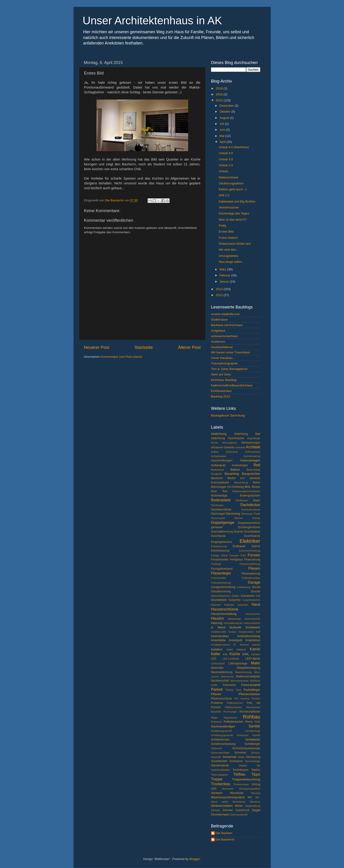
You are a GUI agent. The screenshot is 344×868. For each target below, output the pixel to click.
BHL (248, 487)
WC (250, 797)
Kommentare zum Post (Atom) (121, 357)
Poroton (256, 699)
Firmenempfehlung (250, 564)
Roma (249, 722)
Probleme (217, 703)
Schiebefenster (220, 740)
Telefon (256, 770)
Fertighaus (236, 560)
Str (259, 765)
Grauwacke (247, 596)
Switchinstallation (221, 770)
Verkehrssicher (229, 207)
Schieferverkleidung (223, 744)
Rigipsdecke (230, 718)
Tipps (256, 774)
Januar (225, 281)
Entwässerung (219, 546)
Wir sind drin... (228, 250)
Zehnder (216, 810)
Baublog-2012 (221, 396)
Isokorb (256, 645)
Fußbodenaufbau (251, 578)
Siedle (241, 757)
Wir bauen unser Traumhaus (231, 352)
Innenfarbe (219, 640)
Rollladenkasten (234, 722)
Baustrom (217, 478)
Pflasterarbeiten (249, 694)
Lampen (256, 654)
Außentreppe (240, 465)
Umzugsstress (228, 256)
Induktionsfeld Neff (249, 632)
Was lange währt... (231, 262)
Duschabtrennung (222, 532)
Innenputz (235, 640)
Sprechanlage (253, 761)
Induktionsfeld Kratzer (224, 632)
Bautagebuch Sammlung (228, 415)
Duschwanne (252, 536)
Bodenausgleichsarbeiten (246, 491)
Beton (257, 483)
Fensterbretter (220, 560)
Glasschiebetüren (221, 596)
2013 (220, 295)
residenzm (218, 342)
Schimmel (216, 748)
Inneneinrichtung (249, 636)
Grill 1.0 (224, 195)
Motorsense (227, 677)
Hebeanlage (234, 619)
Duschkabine (252, 532)
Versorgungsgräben (249, 789)
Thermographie (219, 775)
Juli (222, 124)
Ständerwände (220, 765)
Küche (235, 654)
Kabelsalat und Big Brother (237, 201)
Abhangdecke (230, 443)
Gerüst (256, 587)
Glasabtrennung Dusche (236, 591)
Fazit (243, 555)
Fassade (234, 555)
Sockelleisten (219, 761)
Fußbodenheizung (221, 583)
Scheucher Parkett (248, 735)
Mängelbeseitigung (249, 668)
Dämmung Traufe (250, 514)
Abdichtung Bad (247, 434)
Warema (256, 793)
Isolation (217, 649)
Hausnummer (253, 614)
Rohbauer (216, 722)
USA (214, 789)
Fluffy (222, 226)
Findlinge (216, 564)
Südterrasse (219, 320)
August (225, 118)
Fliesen (254, 568)
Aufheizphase (253, 452)
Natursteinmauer (239, 681)
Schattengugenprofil (222, 735)
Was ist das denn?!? (233, 220)
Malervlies (217, 668)
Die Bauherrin (225, 839)
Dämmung (233, 514)
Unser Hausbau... (223, 358)
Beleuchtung (241, 483)
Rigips (215, 718)
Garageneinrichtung (223, 587)
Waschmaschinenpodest (228, 797)
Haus (256, 604)
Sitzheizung (253, 757)
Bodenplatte (221, 500)
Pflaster (216, 694)
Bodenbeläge (219, 496)
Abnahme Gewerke (223, 447)
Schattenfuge (253, 731)
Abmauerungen (251, 443)
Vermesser (228, 789)
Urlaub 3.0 (226, 159)
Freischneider (219, 578)
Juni (223, 130)
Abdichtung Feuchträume (228, 438)
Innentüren (253, 640)
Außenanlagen (250, 460)
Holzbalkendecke (233, 623)
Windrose (255, 802)
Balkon (235, 470)
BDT (243, 478)
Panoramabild (251, 685)
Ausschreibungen (222, 460)
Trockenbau (221, 784)
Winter (239, 806)
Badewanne (218, 470)
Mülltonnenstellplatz (248, 677)
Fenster (254, 555)
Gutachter (235, 600)
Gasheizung (244, 587)
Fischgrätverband (222, 569)
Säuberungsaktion (231, 183)
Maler (256, 663)
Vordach (217, 793)
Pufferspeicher (235, 703)
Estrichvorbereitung (249, 551)
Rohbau (252, 717)
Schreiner (240, 753)
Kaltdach (241, 649)
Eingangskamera (222, 542)
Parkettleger (252, 690)
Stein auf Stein (221, 374)
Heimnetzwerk (252, 619)
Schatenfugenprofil (221, 731)
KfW (225, 654)
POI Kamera (242, 699)
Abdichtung (219, 434)
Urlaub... (224, 171)
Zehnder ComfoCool (236, 810)
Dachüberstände (221, 510)
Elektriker (250, 541)
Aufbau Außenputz (225, 452)
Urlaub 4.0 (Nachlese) (234, 147)
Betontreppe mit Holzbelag (228, 487)
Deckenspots (218, 518)
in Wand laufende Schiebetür (236, 627)
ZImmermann (220, 814)
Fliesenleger (221, 573)
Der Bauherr (224, 833)
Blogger (195, 859)
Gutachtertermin (251, 600)
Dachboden (217, 505)
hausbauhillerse (222, 347)
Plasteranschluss (222, 699)
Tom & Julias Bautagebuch (229, 369)
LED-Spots (253, 659)
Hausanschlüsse (225, 609)
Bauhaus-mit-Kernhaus (227, 325)
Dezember (227, 106)
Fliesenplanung (251, 574)
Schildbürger (252, 744)
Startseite (144, 347)
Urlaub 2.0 (226, 165)
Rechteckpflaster (250, 712)
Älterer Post (189, 347)
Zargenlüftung (253, 806)
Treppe (217, 779)
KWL (246, 654)
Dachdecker (250, 505)
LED (214, 659)
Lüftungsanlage (238, 663)
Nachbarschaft (220, 681)
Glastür (235, 596)
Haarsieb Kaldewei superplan (230, 605)
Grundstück (219, 600)
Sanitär (254, 726)
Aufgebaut (218, 331)
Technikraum (241, 770)
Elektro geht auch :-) (233, 189)
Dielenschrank (228, 177)
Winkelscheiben (222, 806)
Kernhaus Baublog (224, 380)
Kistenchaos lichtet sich (235, 244)
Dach (257, 500)
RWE (257, 722)
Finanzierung (252, 560)
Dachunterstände (251, 510)
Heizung (217, 623)
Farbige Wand (219, 555)
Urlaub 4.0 (226, 153)
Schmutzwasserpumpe (246, 748)
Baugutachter (251, 474)
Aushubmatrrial (252, 456)
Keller (216, 654)
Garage (254, 582)
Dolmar (256, 518)
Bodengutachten (250, 496)
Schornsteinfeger (220, 753)
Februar (225, 275)
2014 (220, 289)
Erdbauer (239, 546)
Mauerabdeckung (222, 672)
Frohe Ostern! (228, 238)
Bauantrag (232, 474)
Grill (258, 596)
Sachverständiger (223, 726)
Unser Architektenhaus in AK (152, 21)
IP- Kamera (241, 645)
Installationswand (221, 645)
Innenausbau (220, 636)
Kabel (230, 649)
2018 (220, 88)
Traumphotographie (224, 363)
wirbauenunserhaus (225, 336)
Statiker (243, 765)
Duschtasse (218, 536)
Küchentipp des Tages (234, 213)
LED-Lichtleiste (231, 659)
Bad (257, 465)
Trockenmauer (241, 784)
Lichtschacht (218, 663)
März (223, 269)
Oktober (226, 112)
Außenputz (219, 465)
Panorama (229, 685)
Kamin (255, 649)
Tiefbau (239, 774)
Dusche (238, 532)
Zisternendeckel (239, 815)
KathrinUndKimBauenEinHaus (232, 385)
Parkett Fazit (233, 690)
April (223, 142)
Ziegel (256, 810)
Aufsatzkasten (219, 456)
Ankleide (240, 447)
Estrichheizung (220, 551)
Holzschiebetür (252, 623)
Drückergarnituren (249, 527)
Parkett (217, 689)
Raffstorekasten (233, 707)
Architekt (253, 447)
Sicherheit (229, 757)
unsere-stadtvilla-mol (225, 314)
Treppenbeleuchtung (246, 779)
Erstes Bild (226, 232)
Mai (223, 136)
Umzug (256, 784)
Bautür (232, 478)
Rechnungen (230, 712)
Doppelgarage (223, 522)
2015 (220, 100)
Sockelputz (236, 761)
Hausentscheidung (224, 614)
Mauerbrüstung (244, 672)
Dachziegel (218, 514)
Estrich (256, 546)
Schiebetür (253, 739)
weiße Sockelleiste (234, 802)
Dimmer (239, 518)
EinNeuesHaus (221, 391)
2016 (220, 94)
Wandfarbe (237, 793)
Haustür (218, 618)
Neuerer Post (97, 347)
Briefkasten (242, 500)
